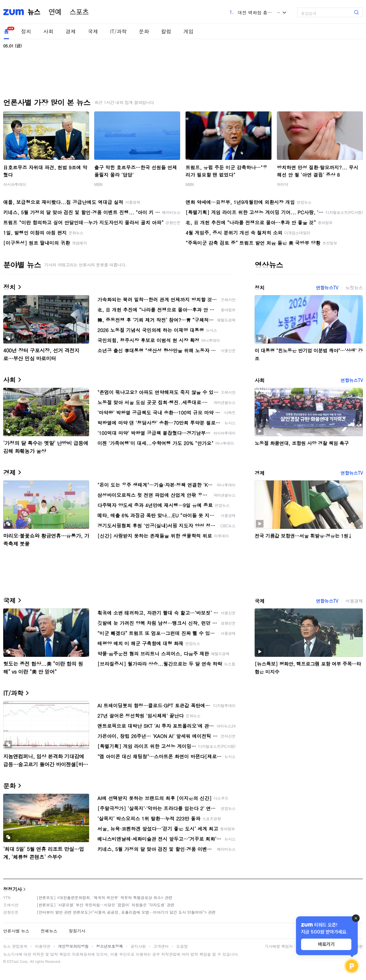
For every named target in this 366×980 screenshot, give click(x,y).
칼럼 (166, 31)
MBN (98, 184)
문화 (144, 31)
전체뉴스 (49, 931)
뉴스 (34, 12)
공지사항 (138, 946)
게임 (188, 31)
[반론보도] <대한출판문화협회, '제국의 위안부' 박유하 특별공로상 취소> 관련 (105, 897)
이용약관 (43, 946)
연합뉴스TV (327, 288)
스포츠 (79, 12)
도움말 (182, 946)
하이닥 (283, 184)
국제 (93, 31)
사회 (48, 31)
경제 (71, 31)
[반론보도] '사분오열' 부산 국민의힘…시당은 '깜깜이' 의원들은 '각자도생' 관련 (106, 905)
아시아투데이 (15, 184)
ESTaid (13, 961)
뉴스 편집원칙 (15, 946)
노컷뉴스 (354, 288)
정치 (26, 31)
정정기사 (12, 889)
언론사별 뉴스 (16, 931)
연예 (55, 12)
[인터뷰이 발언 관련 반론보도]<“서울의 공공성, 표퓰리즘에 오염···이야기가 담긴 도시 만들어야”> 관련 (126, 912)
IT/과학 (118, 31)
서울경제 (354, 601)
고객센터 (161, 946)
